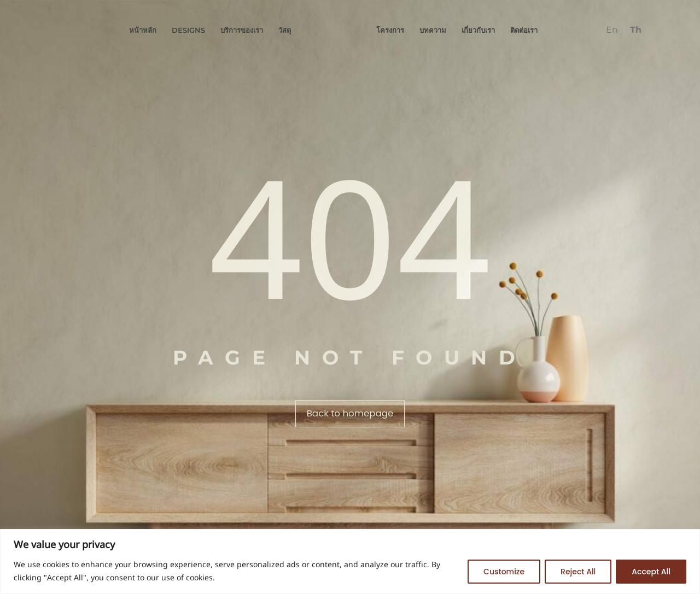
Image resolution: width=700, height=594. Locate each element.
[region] (350, 561)
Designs (188, 30)
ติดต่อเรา (524, 30)
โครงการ (390, 30)
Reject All (578, 572)
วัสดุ (285, 30)
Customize (504, 572)
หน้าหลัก (143, 30)
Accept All (651, 572)
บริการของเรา (242, 30)
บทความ (433, 30)
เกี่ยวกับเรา (478, 30)
